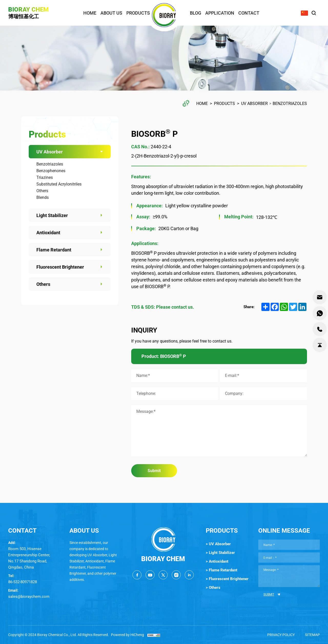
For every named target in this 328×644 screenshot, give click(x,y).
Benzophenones (51, 171)
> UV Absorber (218, 544)
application (220, 13)
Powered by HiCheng (127, 635)
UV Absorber (254, 104)
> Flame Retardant (222, 570)
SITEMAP (312, 635)
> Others (213, 588)
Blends (43, 197)
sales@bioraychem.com (29, 597)
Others (42, 191)
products (138, 13)
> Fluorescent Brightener (227, 579)
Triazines (45, 177)
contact (249, 13)
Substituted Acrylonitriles (59, 184)
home (90, 13)
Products (224, 104)
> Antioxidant (217, 561)
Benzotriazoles (290, 104)
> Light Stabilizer (220, 553)
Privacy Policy (281, 635)
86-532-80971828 (23, 582)
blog (196, 13)
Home (202, 104)
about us (111, 13)
